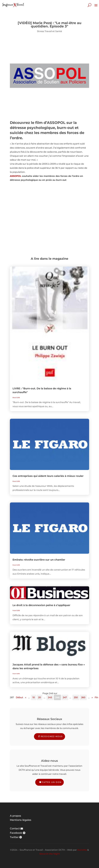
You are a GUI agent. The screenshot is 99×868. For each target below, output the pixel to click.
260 (83, 697)
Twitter (14, 837)
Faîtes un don (52, 782)
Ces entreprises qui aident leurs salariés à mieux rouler (48, 476)
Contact (15, 829)
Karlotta (82, 850)
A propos (15, 816)
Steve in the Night (49, 854)
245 (50, 697)
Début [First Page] (19, 697)
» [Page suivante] (92, 697)
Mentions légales (21, 820)
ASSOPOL (16, 176)
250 (76, 697)
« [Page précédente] (26, 697)
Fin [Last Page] (96, 697)
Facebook (16, 833)
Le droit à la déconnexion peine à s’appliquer (41, 605)
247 (65, 697)
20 (40, 697)
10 (34, 697)
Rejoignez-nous (52, 736)
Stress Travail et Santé (49, 31)
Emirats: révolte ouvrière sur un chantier (39, 560)
